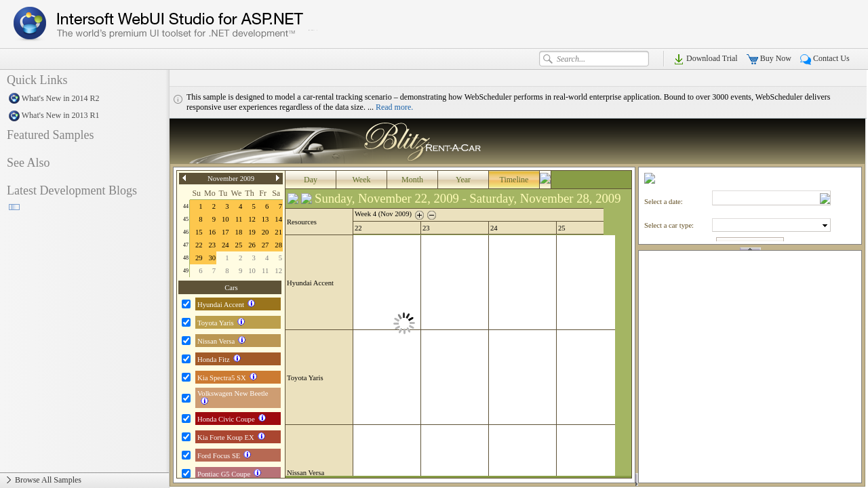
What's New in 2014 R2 (84, 99)
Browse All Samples (84, 481)
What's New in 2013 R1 (84, 116)
